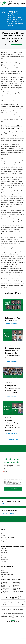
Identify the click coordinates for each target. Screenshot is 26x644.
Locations (4, 534)
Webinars (4, 561)
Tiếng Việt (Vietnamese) (18, 591)
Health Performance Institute (8, 537)
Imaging (3, 541)
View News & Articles (8, 513)
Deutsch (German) (17, 588)
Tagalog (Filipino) (5, 591)
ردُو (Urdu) (15, 587)
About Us (4, 549)
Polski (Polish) (4, 585)
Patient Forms (5, 573)
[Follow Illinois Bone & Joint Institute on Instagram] (16, 597)
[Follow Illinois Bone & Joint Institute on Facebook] (7, 597)
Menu (23, 4)
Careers (3, 556)
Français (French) (16, 584)
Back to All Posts (13, 440)
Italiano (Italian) (16, 585)
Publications (4, 552)
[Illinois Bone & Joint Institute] (8, 4)
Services (3, 536)
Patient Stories (5, 559)
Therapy (3, 543)
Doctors (3, 532)
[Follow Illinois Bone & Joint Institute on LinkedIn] (10, 597)
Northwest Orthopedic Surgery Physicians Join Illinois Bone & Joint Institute (13, 425)
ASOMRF (4, 605)
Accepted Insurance (6, 569)
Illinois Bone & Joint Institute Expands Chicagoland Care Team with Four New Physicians (13, 353)
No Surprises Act (20, 605)
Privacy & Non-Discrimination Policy (13, 603)
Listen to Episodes (7, 504)
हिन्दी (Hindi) (4, 593)
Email (5, 472)
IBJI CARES (4, 558)
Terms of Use (5, 601)
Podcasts (3, 554)
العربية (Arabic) (5, 582)
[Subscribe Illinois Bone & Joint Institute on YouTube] (13, 597)
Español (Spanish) (17, 582)
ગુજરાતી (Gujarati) (5, 588)
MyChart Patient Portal (7, 576)
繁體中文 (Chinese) (6, 587)
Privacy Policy (11, 605)
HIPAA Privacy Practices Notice (17, 601)
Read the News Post (11, 324)
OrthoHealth (4, 539)
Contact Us (4, 563)
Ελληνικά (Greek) (5, 584)
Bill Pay (3, 571)
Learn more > (11, 26)
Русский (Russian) (5, 590)
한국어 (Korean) (16, 590)
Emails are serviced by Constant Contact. (13, 484)
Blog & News (4, 550)
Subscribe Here (13, 489)
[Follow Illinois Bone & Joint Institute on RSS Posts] (19, 597)
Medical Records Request (7, 574)
